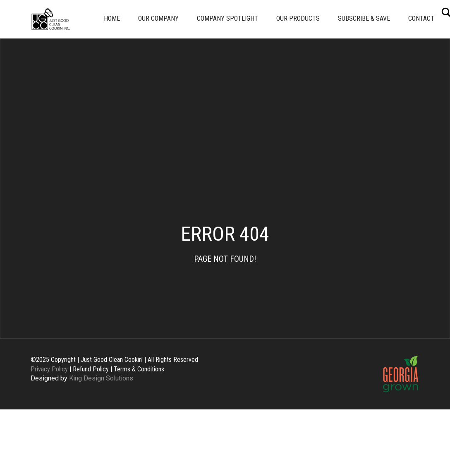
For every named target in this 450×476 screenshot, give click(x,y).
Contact (421, 18)
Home (112, 18)
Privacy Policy (49, 369)
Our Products (298, 18)
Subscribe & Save (364, 18)
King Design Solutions (101, 378)
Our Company (158, 18)
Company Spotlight (227, 18)
